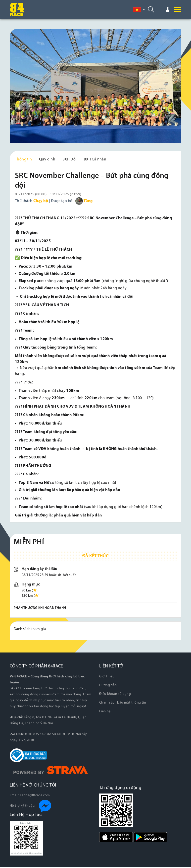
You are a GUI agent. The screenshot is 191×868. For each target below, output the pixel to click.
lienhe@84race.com (35, 796)
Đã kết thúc (95, 557)
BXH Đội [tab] (70, 159)
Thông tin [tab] (24, 159)
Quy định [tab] (47, 159)
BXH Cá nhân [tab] (95, 159)
